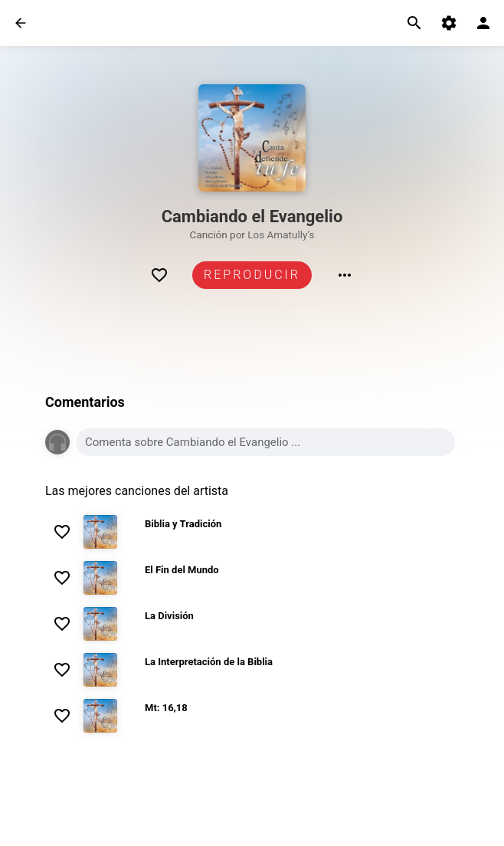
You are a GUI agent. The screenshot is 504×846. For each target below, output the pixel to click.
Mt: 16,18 (166, 708)
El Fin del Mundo (182, 570)
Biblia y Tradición (183, 524)
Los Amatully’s (281, 234)
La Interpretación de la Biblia (209, 662)
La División (169, 616)
